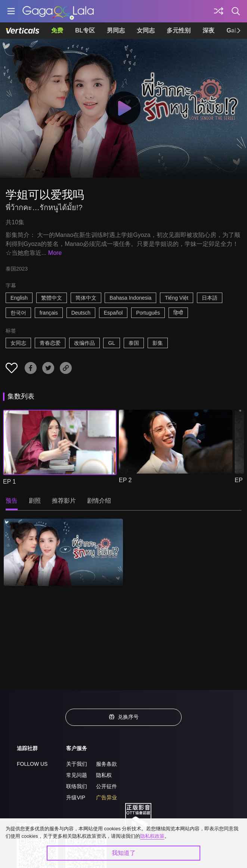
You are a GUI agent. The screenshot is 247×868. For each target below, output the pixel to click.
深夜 (209, 30)
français (49, 313)
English (19, 298)
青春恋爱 (50, 343)
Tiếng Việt (177, 298)
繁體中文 (52, 298)
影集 (158, 343)
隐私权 (104, 775)
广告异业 (106, 797)
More (55, 253)
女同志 (146, 30)
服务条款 (106, 764)
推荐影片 (64, 501)
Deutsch (81, 313)
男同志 (116, 30)
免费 (57, 30)
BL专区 (85, 30)
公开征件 (106, 786)
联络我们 (77, 786)
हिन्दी (178, 313)
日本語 (210, 298)
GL (112, 343)
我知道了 (124, 853)
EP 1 (9, 482)
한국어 (18, 313)
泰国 (134, 343)
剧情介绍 (99, 501)
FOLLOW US (32, 764)
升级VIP (76, 797)
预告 (12, 501)
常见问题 (77, 775)
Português (148, 313)
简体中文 (86, 298)
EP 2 (125, 480)
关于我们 (77, 764)
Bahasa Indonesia (130, 298)
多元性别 (179, 30)
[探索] (219, 11)
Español (113, 313)
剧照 (35, 501)
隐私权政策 (152, 836)
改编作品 (84, 343)
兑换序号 (124, 717)
